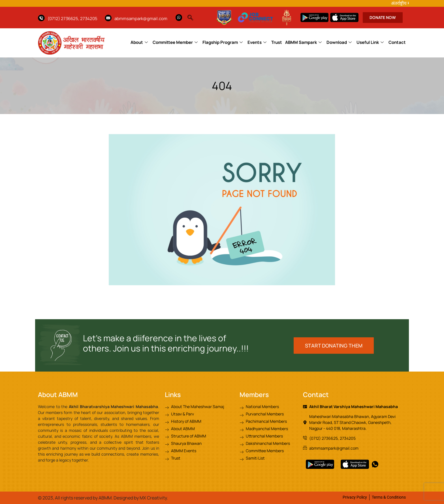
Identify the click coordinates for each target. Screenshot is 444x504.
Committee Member (175, 42)
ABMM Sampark (303, 42)
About (139, 42)
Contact (397, 42)
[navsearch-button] (193, 16)
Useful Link (370, 42)
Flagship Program (223, 42)
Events (257, 42)
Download (339, 42)
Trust (277, 42)
